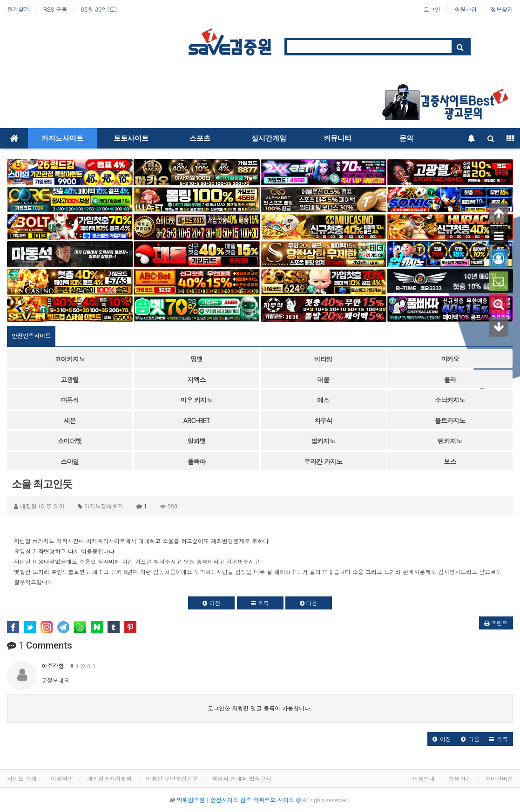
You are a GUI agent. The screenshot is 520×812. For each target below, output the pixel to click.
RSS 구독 (55, 9)
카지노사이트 (62, 138)
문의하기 (460, 778)
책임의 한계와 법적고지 (242, 778)
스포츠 (200, 138)
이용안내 (424, 778)
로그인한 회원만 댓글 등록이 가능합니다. (260, 708)
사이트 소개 (22, 778)
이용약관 (62, 778)
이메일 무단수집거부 (172, 778)
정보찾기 (502, 9)
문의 (406, 138)
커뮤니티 (338, 138)
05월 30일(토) (99, 9)
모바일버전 (499, 778)
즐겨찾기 (18, 9)
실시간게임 (269, 138)
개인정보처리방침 (109, 778)
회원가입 (466, 9)
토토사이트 (131, 138)
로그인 (432, 9)
